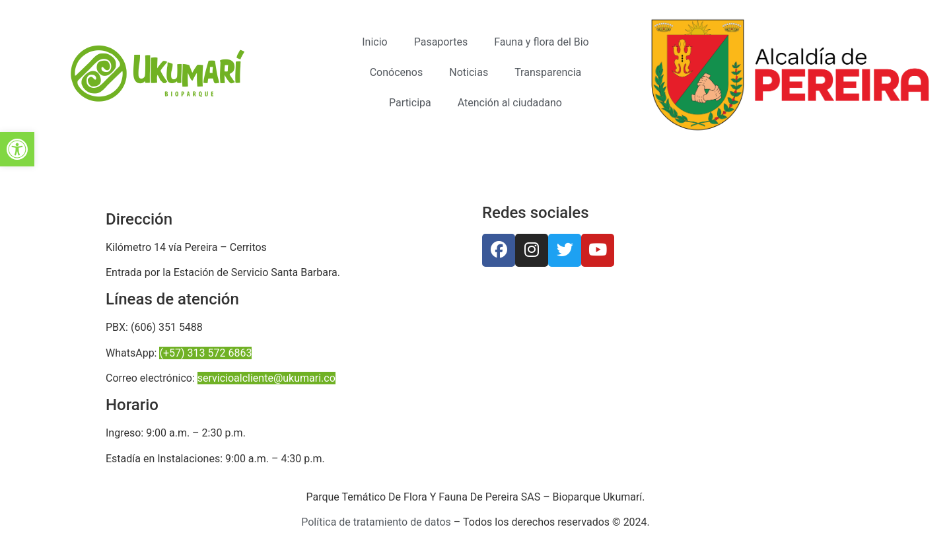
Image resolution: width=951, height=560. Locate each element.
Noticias (469, 72)
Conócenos (397, 72)
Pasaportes (441, 42)
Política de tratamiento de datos (376, 522)
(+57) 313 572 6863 (205, 353)
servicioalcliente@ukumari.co (266, 378)
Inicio (374, 42)
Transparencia (548, 72)
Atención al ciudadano (510, 103)
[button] (17, 149)
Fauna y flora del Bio (542, 42)
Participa (410, 103)
